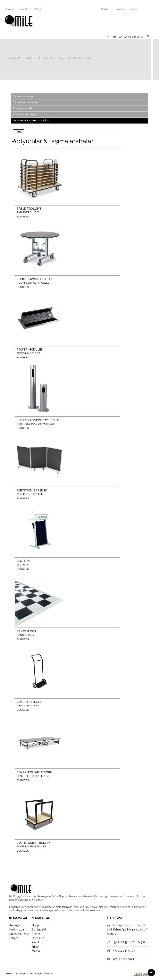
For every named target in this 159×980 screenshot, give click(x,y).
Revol (35, 942)
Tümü (19, 132)
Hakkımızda (17, 930)
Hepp (35, 925)
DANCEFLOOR (26, 631)
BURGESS (23, 217)
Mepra (36, 951)
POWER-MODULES (30, 350)
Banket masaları (23, 96)
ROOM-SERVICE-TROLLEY (35, 279)
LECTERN (23, 561)
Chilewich (38, 938)
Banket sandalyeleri (25, 102)
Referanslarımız (19, 934)
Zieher (36, 934)
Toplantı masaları (23, 108)
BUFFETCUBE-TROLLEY (33, 843)
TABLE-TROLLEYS (29, 209)
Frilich (36, 947)
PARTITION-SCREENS (32, 490)
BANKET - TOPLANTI (39, 58)
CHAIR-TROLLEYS (29, 702)
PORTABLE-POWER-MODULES (38, 420)
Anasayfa (15, 58)
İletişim (14, 938)
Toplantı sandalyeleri (26, 114)
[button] (151, 973)
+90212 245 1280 (131, 37)
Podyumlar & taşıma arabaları (75, 58)
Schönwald (39, 930)
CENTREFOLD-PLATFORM (35, 772)
